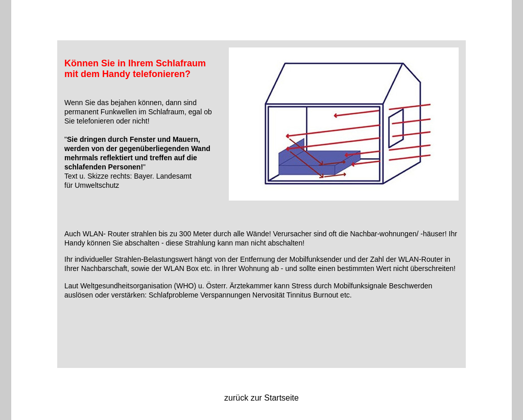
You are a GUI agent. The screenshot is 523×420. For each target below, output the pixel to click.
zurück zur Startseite (261, 398)
